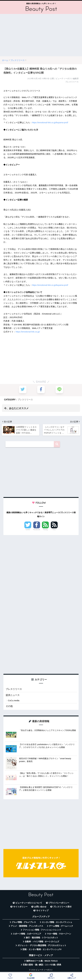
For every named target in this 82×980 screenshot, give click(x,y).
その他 (9, 706)
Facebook (37, 530)
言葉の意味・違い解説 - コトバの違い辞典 (42, 965)
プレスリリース (25, 399)
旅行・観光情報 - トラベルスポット (42, 938)
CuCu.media (14, 701)
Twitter (28, 530)
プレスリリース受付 (62, 907)
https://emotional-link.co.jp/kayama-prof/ (50, 122)
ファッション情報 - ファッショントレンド (42, 930)
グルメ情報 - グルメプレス (24, 922)
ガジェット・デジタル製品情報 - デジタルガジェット (42, 946)
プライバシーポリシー (59, 903)
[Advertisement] (41, 35)
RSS (54, 530)
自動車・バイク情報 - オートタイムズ (42, 942)
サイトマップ (42, 911)
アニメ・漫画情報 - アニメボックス (27, 926)
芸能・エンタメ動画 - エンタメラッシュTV (42, 949)
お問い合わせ (40, 907)
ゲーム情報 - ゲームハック (61, 926)
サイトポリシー (20, 907)
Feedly (45, 530)
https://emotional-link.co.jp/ (28, 332)
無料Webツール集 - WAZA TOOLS (42, 961)
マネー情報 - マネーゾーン (59, 934)
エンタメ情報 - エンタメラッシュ (57, 922)
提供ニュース (13, 695)
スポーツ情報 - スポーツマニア (27, 934)
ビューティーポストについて (29, 903)
